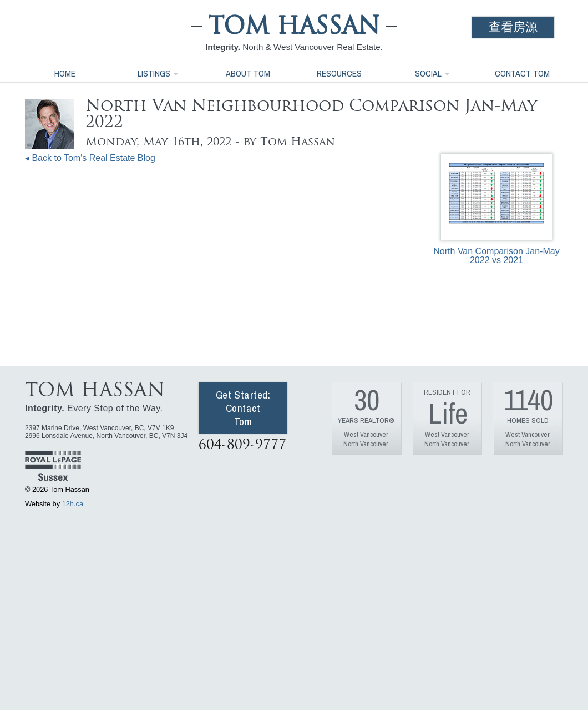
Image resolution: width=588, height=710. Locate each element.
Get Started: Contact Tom (243, 408)
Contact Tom (522, 73)
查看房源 (513, 27)
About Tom (248, 73)
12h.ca (73, 504)
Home (65, 73)
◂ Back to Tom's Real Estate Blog (90, 158)
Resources (339, 73)
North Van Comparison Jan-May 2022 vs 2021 (496, 209)
